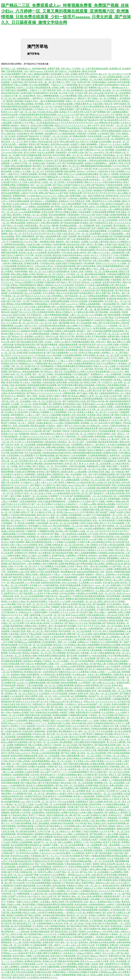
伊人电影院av (66, 179)
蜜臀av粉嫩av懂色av (84, 269)
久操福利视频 (71, 85)
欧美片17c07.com (97, 150)
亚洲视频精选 (23, 185)
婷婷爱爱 (119, 139)
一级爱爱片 (113, 163)
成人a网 (69, 815)
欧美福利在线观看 (116, 491)
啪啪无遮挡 (84, 967)
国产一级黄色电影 (42, 850)
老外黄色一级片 (119, 293)
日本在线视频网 (122, 179)
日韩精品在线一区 (28, 872)
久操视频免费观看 (121, 699)
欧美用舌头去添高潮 (20, 658)
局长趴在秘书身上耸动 (48, 142)
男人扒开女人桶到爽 (49, 225)
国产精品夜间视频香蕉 (47, 345)
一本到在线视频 (109, 304)
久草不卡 (100, 688)
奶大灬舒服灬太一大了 (105, 269)
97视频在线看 (17, 263)
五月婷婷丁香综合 (15, 317)
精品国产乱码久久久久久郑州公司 (82, 680)
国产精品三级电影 (49, 198)
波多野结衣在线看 (10, 115)
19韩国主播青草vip (83, 104)
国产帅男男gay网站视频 (32, 464)
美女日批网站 (61, 466)
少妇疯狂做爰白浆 (44, 423)
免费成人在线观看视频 (39, 207)
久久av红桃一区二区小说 (54, 615)
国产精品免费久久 (28, 593)
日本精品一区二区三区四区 (80, 190)
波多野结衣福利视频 (117, 823)
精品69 (91, 647)
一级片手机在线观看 (88, 577)
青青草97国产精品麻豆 (39, 144)
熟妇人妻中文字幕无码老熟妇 (106, 323)
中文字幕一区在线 (34, 255)
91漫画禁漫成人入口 (31, 588)
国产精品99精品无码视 (27, 342)
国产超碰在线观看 (41, 899)
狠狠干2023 (53, 179)
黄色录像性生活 (48, 434)
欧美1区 (86, 282)
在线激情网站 (38, 812)
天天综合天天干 (36, 418)
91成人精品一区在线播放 (108, 469)
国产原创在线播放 (10, 691)
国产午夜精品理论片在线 (102, 223)
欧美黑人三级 (88, 821)
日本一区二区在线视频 (79, 231)
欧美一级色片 (92, 277)
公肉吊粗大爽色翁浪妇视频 (23, 515)
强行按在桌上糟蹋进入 (78, 396)
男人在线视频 (123, 431)
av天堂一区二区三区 (56, 610)
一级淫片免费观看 (75, 780)
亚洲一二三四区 (21, 399)
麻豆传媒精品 (59, 328)
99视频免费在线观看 (78, 715)
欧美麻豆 (85, 147)
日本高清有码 (51, 131)
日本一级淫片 (71, 918)
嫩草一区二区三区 (75, 155)
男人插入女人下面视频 (74, 558)
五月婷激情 (101, 858)
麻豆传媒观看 (84, 236)
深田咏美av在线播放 (33, 661)
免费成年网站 (114, 336)
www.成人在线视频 (105, 404)
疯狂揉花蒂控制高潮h (108, 442)
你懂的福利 (50, 282)
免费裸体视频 (19, 196)
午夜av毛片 (116, 198)
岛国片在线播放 (117, 388)
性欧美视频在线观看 (117, 385)
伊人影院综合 (112, 588)
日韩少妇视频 (47, 791)
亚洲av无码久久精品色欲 (67, 79)
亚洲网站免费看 (113, 718)
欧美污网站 (93, 639)
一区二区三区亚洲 (59, 347)
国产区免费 (72, 656)
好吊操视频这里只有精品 (48, 539)
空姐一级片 (88, 474)
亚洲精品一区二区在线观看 (83, 658)
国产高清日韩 (31, 82)
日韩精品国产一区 (10, 853)
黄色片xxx (114, 737)
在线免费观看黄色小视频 (22, 269)
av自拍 (86, 255)
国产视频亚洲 (53, 472)
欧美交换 (47, 155)
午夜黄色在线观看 (65, 104)
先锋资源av (56, 899)
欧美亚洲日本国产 (51, 299)
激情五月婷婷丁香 (59, 288)
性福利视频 (115, 766)
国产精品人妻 (100, 664)
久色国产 (55, 850)
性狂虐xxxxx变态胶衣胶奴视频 (91, 158)
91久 (104, 561)
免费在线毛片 (46, 574)
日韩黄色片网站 (103, 758)
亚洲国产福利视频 (97, 877)
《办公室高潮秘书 (17, 558)
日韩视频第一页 (48, 228)
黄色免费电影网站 (25, 834)
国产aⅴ (110, 591)
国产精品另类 (63, 250)
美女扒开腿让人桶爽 (66, 510)
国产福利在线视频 (25, 79)
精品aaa (94, 956)
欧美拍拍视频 (86, 794)
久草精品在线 (80, 647)
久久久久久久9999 (107, 891)
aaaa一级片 (26, 802)
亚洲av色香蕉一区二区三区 (27, 488)
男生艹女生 (71, 82)
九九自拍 (6, 842)
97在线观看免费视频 (72, 355)
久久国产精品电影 (59, 317)
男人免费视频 (19, 139)
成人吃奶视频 (102, 566)
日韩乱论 (9, 447)
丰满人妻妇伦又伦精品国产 (112, 204)
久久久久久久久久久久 (81, 139)
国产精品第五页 (92, 120)
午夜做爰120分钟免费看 (101, 142)
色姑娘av (17, 712)
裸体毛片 (82, 98)
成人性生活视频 (9, 647)
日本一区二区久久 (93, 886)
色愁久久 (113, 775)
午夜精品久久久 (17, 261)
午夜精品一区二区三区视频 (35, 215)
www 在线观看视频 (74, 88)
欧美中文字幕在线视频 (96, 336)
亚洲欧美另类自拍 (33, 961)
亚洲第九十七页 (18, 726)
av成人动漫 (24, 572)
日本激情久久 (91, 334)
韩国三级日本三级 (115, 158)
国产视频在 (116, 423)
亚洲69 (115, 685)
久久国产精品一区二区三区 (110, 518)
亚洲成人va (96, 258)
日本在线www (8, 418)
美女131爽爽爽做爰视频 (48, 96)
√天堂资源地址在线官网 (103, 537)
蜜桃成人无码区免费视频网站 (20, 304)
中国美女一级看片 (55, 426)
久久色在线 (34, 769)
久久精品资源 (123, 366)
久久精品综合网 (88, 290)
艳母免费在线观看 (13, 347)
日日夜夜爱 (54, 612)
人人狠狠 (56, 975)
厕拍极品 (98, 190)
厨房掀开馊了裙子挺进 (120, 207)
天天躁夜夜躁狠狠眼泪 (98, 455)
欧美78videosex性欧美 (76, 615)
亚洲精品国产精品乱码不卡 (30, 136)
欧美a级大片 (55, 399)
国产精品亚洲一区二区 (76, 296)
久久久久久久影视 (114, 761)
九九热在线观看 (16, 491)
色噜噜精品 (64, 131)
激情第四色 (6, 702)
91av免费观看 (26, 455)
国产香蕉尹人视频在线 (67, 228)
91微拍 (113, 296)
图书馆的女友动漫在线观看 (103, 942)
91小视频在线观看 (67, 134)
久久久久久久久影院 (87, 518)
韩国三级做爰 (13, 750)
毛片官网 (109, 301)
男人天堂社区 (75, 282)
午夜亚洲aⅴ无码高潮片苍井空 (84, 431)
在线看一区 (123, 677)
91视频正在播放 (26, 179)
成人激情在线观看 (93, 90)
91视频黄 (55, 607)
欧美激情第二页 (85, 217)
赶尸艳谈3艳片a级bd (18, 815)
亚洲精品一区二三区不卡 (72, 169)
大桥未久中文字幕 (30, 193)
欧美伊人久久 (7, 112)
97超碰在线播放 (99, 82)
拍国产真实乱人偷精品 (47, 420)
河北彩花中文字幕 (36, 231)
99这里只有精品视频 (11, 664)
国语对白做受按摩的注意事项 (103, 161)
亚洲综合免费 (76, 193)
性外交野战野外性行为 (118, 547)
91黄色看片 (18, 123)
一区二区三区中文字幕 (73, 699)
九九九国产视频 (116, 959)
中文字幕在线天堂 (27, 891)
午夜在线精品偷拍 (73, 864)
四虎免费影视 (17, 415)
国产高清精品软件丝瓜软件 (27, 177)
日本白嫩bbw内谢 (79, 721)
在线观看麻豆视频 (101, 280)
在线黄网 (58, 209)
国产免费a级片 (26, 320)
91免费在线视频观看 (67, 934)
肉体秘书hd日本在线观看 (47, 712)
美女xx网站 (100, 612)
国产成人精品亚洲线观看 (101, 418)
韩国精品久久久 (26, 363)
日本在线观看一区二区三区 (23, 420)
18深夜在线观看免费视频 (104, 212)
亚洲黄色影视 (58, 556)
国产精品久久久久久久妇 (97, 115)
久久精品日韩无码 (121, 464)
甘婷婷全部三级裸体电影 (34, 731)
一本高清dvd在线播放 (121, 261)
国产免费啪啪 (91, 88)
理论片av (104, 534)
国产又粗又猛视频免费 (58, 353)
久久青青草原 (110, 539)
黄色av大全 (61, 293)
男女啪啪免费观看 (97, 299)
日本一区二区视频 (10, 466)
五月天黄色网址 (88, 512)
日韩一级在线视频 (68, 518)
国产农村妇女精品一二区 (48, 666)
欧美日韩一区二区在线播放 (118, 93)
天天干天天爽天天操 (11, 464)
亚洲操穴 (11, 569)
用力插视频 (75, 856)
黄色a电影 (35, 583)
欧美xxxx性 (78, 664)
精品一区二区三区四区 (62, 761)
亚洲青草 (125, 466)
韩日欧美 (104, 785)
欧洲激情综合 (17, 672)
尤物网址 (110, 501)
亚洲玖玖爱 (83, 693)
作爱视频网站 (100, 163)
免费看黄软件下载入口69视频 (15, 85)
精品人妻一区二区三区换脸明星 (44, 461)
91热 (81, 950)
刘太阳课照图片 (122, 404)
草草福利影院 (60, 450)
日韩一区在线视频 (73, 474)
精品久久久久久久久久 (46, 196)
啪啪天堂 (106, 339)
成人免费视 (58, 691)
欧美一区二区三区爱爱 (21, 374)
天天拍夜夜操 (114, 231)
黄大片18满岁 (85, 85)
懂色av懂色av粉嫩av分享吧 (23, 274)
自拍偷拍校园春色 (97, 904)
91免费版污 (30, 723)
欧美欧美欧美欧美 (97, 188)
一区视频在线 (73, 501)
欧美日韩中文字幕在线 (29, 412)
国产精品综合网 (9, 685)
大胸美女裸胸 (91, 780)
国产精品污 (62, 282)
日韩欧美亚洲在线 (118, 426)
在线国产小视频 (78, 144)
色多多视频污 (57, 74)
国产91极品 (82, 393)
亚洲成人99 (48, 961)
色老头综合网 (48, 212)
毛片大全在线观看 (33, 453)
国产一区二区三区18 (113, 772)
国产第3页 (57, 269)
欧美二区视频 (45, 545)
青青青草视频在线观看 (53, 380)
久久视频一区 (124, 263)
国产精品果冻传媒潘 (70, 223)
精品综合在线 (73, 244)
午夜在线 (34, 788)
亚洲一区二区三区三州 (37, 604)
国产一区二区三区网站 (43, 374)
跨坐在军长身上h (65, 937)
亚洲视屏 (107, 880)
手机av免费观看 (46, 837)
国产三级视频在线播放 (118, 112)
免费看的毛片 (105, 420)
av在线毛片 (40, 336)
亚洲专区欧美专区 (111, 886)
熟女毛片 (119, 769)
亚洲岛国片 (84, 942)
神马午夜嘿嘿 (32, 696)
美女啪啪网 (89, 263)
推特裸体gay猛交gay (68, 620)
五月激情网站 (74, 739)
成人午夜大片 (82, 142)
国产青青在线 (82, 921)
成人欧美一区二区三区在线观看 (64, 523)
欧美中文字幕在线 (93, 155)
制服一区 (60, 858)
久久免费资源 (83, 672)
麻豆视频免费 (103, 488)
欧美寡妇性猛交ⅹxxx (50, 123)
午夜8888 (82, 228)
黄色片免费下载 (103, 293)
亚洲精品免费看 (31, 263)
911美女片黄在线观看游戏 (39, 88)
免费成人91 (83, 642)
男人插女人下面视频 (109, 174)
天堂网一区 (50, 104)
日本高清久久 (70, 953)
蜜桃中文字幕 (61, 537)
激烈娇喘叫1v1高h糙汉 (98, 737)
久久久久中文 (118, 372)
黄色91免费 (7, 209)
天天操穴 (102, 547)
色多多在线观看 (95, 136)
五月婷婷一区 (21, 377)
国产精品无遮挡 (46, 428)
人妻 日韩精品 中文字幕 (96, 545)
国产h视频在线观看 (105, 290)
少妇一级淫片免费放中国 (93, 196)
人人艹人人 (80, 177)
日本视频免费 (27, 829)
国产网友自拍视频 (41, 561)
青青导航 (27, 580)
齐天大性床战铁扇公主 (66, 98)
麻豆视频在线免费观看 (95, 274)
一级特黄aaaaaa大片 (119, 88)
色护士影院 (86, 810)
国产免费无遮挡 (9, 90)
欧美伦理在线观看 (39, 477)
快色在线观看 (124, 82)
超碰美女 (39, 158)
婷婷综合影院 (35, 721)
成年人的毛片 (94, 125)
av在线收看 (96, 282)
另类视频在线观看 (104, 661)
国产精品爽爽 (99, 604)
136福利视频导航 (51, 585)
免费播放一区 (117, 777)
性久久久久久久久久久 (27, 428)
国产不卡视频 (98, 501)
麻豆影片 (30, 785)
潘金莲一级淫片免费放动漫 (51, 815)
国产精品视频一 (81, 161)
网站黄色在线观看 (10, 645)
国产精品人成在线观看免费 (48, 236)
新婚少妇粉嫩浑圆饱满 (21, 166)
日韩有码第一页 (73, 436)
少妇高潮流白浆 (50, 672)
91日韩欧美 (6, 139)
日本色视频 (69, 826)
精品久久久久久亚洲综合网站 (40, 217)
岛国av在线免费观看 (75, 277)
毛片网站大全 (11, 412)
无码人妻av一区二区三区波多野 (104, 693)
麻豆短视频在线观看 (39, 399)
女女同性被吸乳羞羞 (58, 894)
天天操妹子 (26, 482)
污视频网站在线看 (56, 409)
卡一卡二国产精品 (83, 280)
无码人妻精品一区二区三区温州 (19, 458)
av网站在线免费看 (37, 377)
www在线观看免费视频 (30, 212)
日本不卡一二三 (60, 772)
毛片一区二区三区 (10, 212)
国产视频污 (36, 485)
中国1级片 (35, 967)
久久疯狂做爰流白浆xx (27, 569)
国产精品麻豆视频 (73, 380)
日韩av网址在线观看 (50, 223)
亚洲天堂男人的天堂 (88, 74)
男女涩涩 (57, 526)
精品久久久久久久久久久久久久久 (71, 125)
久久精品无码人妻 (39, 894)
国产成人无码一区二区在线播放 (17, 401)
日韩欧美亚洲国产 (67, 109)
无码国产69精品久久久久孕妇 (78, 185)
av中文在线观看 (30, 545)
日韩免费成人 (58, 296)
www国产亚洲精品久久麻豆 (116, 136)
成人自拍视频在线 (75, 90)
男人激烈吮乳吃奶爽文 (37, 601)
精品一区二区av (74, 477)
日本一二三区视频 (63, 664)
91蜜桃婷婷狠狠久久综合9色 (40, 161)
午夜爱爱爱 (116, 280)
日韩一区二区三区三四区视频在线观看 (42, 907)
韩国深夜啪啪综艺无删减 (31, 285)
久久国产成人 (56, 528)
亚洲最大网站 (117, 309)
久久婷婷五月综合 (24, 117)
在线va (124, 85)
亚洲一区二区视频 (59, 515)
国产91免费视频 (46, 331)
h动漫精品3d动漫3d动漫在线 (86, 179)
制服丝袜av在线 (73, 328)
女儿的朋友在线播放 (67, 158)
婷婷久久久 (79, 829)
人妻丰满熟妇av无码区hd (90, 569)
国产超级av (38, 450)
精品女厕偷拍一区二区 (65, 369)
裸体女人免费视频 (119, 228)
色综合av (81, 171)
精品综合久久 (105, 128)
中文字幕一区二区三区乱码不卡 (55, 139)
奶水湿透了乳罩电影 (87, 415)
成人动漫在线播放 (21, 98)
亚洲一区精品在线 (32, 791)
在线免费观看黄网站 (41, 761)
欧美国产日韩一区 (56, 480)
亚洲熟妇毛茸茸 (111, 453)
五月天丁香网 (117, 358)
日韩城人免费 (58, 88)
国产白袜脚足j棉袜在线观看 (53, 807)
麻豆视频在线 (64, 750)
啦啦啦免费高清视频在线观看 (52, 656)
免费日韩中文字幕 (117, 956)
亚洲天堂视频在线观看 (32, 155)
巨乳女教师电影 (114, 596)
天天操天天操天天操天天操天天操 (29, 447)
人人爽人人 (63, 361)
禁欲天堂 (109, 104)
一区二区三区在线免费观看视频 (102, 288)
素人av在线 (97, 482)
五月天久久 (87, 328)
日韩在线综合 (51, 442)
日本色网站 (118, 147)
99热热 (44, 929)
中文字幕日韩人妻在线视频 (90, 650)
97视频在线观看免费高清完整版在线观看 (38, 115)
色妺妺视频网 (71, 577)
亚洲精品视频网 (60, 715)
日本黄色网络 (53, 339)
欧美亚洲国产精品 (67, 848)
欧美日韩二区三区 (80, 493)
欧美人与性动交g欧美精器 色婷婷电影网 (106, 350)
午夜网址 (121, 969)
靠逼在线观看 (8, 239)
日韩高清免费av (31, 225)
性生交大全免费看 (46, 152)
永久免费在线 (101, 123)
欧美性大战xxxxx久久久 (68, 512)
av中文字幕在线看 (116, 858)
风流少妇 (120, 748)
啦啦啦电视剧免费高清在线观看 (42, 385)
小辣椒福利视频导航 (72, 399)
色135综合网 (119, 542)
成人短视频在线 (22, 434)
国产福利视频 (37, 134)
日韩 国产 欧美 (91, 169)
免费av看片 (94, 393)
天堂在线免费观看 (75, 182)
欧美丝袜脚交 (55, 253)
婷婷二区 (13, 821)
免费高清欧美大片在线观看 (88, 712)
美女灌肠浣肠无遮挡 (38, 290)
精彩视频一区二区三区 (89, 918)
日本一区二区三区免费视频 (89, 234)
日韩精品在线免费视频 (19, 188)
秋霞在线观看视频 (31, 372)
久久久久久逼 (96, 499)
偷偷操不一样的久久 (20, 125)
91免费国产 (54, 496)
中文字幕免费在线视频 (44, 455)
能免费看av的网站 (76, 964)
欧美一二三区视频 (13, 888)
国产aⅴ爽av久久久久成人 (99, 253)
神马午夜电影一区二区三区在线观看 (101, 220)
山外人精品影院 (67, 591)
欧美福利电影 (17, 626)
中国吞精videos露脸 (108, 972)
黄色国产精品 (41, 469)
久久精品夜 (71, 217)
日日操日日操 (15, 653)
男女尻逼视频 (122, 117)
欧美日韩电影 (55, 604)
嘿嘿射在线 (64, 420)
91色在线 (88, 528)
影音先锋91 (18, 950)
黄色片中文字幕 (67, 336)
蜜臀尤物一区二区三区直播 (80, 634)
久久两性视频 (96, 921)
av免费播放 (78, 120)
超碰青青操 (113, 821)
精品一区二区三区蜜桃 (61, 150)
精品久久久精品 (29, 556)
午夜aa (56, 574)
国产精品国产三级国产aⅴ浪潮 (110, 512)
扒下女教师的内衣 (15, 242)
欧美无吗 (106, 447)
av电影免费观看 (104, 699)
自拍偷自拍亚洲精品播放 (87, 174)
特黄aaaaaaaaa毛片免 (60, 702)
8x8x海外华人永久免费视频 (53, 875)
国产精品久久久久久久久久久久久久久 (44, 393)
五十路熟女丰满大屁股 (84, 312)
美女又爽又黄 (69, 880)
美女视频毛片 (44, 288)
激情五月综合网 (108, 864)
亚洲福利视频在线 (121, 528)
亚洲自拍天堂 (22, 418)
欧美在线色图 (109, 520)
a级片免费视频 (82, 788)
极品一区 (110, 472)
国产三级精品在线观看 (48, 169)
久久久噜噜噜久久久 (64, 388)
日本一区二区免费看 (76, 791)
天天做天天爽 (81, 93)
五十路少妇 (81, 629)
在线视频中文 (124, 399)
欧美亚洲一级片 (29, 169)
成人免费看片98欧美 (92, 913)
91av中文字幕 (31, 242)
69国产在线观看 (70, 236)
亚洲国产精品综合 (34, 796)
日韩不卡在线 (86, 523)
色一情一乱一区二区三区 (85, 710)
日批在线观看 (85, 212)
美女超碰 (58, 626)
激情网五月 (112, 607)
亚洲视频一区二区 (89, 423)
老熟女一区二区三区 (75, 101)
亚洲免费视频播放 (69, 967)
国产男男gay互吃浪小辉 (62, 207)
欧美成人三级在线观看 (76, 639)
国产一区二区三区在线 (13, 299)
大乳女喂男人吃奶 (76, 152)
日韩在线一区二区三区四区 (49, 699)
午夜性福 (101, 558)
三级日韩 (104, 177)
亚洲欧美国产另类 (51, 942)
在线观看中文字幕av (42, 328)
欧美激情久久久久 (94, 101)
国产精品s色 (14, 336)
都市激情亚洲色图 (27, 910)
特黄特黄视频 (21, 271)
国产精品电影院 (26, 109)
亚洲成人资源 (77, 271)
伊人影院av (118, 696)
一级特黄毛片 (37, 98)
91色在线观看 (60, 804)
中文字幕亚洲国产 (81, 374)
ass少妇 (20, 683)
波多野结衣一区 (29, 190)
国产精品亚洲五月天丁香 (24, 923)
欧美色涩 (58, 837)
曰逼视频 (85, 258)
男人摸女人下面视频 (68, 390)
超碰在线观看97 (65, 829)
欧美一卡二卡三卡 (15, 142)
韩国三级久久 (100, 523)
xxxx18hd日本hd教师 (61, 853)
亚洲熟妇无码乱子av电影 (59, 723)
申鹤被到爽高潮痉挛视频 (107, 647)
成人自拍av (16, 520)
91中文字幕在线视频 (52, 669)
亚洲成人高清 (100, 823)
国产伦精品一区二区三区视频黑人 (103, 98)
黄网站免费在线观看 (60, 301)
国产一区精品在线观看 (27, 764)
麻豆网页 (37, 166)
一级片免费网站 (34, 564)
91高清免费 (21, 247)
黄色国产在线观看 (23, 848)
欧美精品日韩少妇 (112, 101)
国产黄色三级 (51, 629)
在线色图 (56, 883)
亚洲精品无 (64, 201)
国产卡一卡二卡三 (51, 856)
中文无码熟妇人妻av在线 (75, 645)
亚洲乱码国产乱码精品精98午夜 (31, 353)
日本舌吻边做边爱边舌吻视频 (52, 326)
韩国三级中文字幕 (93, 526)
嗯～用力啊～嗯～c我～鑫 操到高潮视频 (91, 309)
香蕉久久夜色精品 (81, 729)
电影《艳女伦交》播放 (101, 342)
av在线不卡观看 (106, 407)
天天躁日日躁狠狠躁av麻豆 (115, 247)
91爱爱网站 (83, 198)
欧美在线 (126, 645)
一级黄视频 (111, 612)
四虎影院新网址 (24, 688)
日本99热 (102, 620)
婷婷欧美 (33, 553)
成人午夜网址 (7, 271)
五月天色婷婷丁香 (77, 347)
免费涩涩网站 (88, 883)
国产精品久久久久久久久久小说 (21, 280)
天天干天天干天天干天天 (89, 626)
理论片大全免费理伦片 (107, 363)
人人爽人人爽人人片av (43, 482)
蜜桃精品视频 (8, 247)
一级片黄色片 (100, 445)
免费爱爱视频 (23, 894)
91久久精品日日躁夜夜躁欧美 (104, 239)
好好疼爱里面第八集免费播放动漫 (60, 572)
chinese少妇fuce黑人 (92, 361)
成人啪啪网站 (41, 179)
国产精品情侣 (99, 185)
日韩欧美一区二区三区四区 (35, 577)
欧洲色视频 (85, 537)
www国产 (87, 515)
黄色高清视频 (29, 904)
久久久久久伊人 (22, 485)
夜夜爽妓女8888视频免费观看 (83, 547)
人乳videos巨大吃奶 (115, 615)
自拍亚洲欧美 (30, 96)
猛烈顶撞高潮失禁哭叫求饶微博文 (90, 599)
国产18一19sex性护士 (95, 152)
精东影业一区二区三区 (69, 442)
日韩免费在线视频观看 (93, 399)
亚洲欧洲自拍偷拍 (94, 307)
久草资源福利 (13, 455)
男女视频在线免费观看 (41, 204)
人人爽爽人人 (105, 780)
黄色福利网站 (45, 764)
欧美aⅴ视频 (114, 123)
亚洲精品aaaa (21, 642)
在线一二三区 (49, 510)
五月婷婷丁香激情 (101, 777)
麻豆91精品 (31, 250)
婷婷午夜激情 (121, 104)
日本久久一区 (21, 334)
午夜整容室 (83, 556)
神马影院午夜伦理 (88, 345)
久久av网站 (59, 423)
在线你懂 (112, 82)
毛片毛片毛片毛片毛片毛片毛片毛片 (71, 77)
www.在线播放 (96, 315)
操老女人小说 (63, 434)
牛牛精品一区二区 (75, 274)
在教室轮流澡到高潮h (51, 583)
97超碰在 (59, 710)
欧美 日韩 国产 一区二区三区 (40, 77)
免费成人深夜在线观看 (65, 331)
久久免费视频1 (73, 258)
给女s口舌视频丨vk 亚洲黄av (38, 902)
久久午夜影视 (7, 766)
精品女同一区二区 (38, 409)
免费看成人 (58, 764)
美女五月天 (43, 558)
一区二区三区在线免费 (103, 861)
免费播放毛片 (95, 247)
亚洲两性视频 (91, 420)
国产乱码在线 (67, 339)
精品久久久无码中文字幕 (115, 799)
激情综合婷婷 (123, 829)
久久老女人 (94, 439)
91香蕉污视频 (113, 345)
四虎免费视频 (72, 350)
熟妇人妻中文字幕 (47, 639)
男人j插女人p (39, 677)
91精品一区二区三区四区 (54, 182)
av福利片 (111, 904)
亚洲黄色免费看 (98, 764)
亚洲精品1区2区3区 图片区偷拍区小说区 (51, 861)
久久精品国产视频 (106, 134)
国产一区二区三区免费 (41, 185)
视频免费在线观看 (106, 507)
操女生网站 (100, 564)
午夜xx (76, 150)
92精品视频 (7, 850)
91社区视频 (60, 566)
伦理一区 (5, 591)
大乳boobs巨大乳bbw (44, 266)
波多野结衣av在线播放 (77, 534)
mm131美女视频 (54, 355)
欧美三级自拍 (104, 415)
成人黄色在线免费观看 (100, 788)
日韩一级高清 (106, 572)
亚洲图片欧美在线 (70, 812)
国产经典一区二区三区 (35, 794)
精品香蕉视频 (66, 742)
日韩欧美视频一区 (22, 209)
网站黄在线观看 (18, 223)
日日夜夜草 (116, 666)
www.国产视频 (8, 288)
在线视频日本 (51, 134)
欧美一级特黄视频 (61, 323)
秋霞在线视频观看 (26, 547)
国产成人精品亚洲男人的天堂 (114, 120)
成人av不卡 (103, 88)
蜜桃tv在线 (125, 442)
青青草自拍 (69, 280)
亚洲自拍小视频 (30, 656)
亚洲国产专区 (28, 712)
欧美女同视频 (27, 972)
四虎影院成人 (124, 840)
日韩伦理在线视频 (77, 466)
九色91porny (45, 853)
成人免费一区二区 (122, 382)
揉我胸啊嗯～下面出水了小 (51, 85)
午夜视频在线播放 (90, 128)
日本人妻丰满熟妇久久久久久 (47, 117)
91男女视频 (20, 629)
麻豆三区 (110, 748)
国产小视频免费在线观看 (63, 888)
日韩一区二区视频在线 (84, 580)
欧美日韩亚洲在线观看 (78, 804)
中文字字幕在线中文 (39, 350)
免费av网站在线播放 (24, 104)
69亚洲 (46, 637)
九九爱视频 (84, 583)
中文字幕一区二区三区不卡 (27, 566)
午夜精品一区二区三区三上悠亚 (19, 804)
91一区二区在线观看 (34, 921)
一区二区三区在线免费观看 (82, 661)
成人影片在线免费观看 (21, 926)
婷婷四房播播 (112, 642)
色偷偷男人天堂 (54, 163)
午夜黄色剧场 (110, 888)
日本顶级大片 (36, 585)
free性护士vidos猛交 (66, 948)
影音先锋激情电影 (35, 442)
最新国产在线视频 (15, 915)
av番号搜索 (104, 242)
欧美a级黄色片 (124, 296)
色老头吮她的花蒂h (96, 615)
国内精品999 (71, 637)
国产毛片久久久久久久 (59, 439)
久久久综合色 (122, 269)
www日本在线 (34, 880)
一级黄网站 (22, 144)
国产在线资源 (109, 623)
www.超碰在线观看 (62, 493)
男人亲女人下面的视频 (31, 382)
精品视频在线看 (121, 721)
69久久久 (95, 255)
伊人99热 (33, 85)
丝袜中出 (25, 204)
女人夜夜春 (11, 547)
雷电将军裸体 (96, 804)
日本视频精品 (25, 407)
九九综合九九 (79, 358)
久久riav (61, 639)
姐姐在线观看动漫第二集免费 (28, 147)
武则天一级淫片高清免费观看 (58, 821)
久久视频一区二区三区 (33, 171)
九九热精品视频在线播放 (58, 520)
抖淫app (18, 282)
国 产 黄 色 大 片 (20, 409)
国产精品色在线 (90, 826)
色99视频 (39, 104)
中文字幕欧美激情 (17, 77)
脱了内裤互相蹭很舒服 (105, 653)
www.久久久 (72, 304)
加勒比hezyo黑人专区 (105, 883)
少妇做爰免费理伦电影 (47, 869)
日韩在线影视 (49, 382)
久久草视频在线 (96, 377)
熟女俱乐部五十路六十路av (37, 317)
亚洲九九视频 (124, 612)
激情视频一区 (82, 247)
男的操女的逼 (22, 220)
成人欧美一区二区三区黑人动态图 (112, 355)
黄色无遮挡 (16, 190)
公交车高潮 (25, 812)
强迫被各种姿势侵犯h (100, 198)
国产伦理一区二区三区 (109, 334)
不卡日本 (49, 450)
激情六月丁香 (27, 512)
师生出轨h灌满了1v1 (58, 363)
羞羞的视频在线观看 (69, 345)
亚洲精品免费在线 (67, 320)
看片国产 (63, 198)
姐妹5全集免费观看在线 (88, 572)
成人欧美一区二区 (111, 90)
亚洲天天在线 (19, 315)
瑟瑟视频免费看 (96, 301)
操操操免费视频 (44, 445)
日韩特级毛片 (59, 780)
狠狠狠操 (98, 783)
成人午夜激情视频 (112, 499)
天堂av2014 (86, 215)
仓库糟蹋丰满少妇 (89, 891)
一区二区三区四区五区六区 (104, 496)
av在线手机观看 (32, 772)
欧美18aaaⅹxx (112, 106)
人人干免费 (65, 601)
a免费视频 (28, 718)
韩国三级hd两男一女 (36, 729)
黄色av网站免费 (67, 142)
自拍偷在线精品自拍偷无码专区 (57, 453)
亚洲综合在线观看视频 (21, 677)
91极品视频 (55, 415)
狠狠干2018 (121, 915)
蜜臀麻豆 (70, 599)
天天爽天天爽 (84, 542)
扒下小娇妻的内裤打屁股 (88, 510)
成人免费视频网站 (104, 675)
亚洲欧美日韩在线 (23, 610)
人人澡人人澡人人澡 (120, 658)
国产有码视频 (72, 531)
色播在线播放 (41, 304)
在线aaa (81, 953)
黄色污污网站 (30, 142)
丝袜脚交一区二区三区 (79, 769)
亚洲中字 (90, 853)
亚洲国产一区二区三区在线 (56, 136)
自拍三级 (37, 361)
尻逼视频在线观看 (58, 190)
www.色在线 (96, 583)
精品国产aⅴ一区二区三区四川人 (51, 274)
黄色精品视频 (95, 623)
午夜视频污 (47, 880)
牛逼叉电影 (98, 104)
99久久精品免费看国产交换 (14, 74)
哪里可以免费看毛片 (85, 591)
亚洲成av (73, 693)
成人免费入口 (59, 82)
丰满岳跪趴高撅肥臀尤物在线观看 (60, 171)
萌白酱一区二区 (62, 658)
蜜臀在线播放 (59, 972)
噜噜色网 (15, 812)
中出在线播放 (96, 842)
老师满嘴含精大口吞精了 (20, 328)
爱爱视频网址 (40, 320)
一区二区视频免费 (86, 225)
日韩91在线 (17, 152)
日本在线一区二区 (88, 507)
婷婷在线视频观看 (69, 683)
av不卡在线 (18, 225)
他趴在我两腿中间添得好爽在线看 (109, 634)
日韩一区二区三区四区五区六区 (25, 366)
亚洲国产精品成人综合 (81, 604)
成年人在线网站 (65, 842)
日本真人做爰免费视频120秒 (101, 285)
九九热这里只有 (67, 177)
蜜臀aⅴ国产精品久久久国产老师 (54, 193)
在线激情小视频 (56, 174)
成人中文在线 (39, 112)
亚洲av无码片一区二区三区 (21, 158)
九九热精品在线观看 (102, 940)
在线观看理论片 (24, 867)
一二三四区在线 (113, 672)
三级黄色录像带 (14, 556)
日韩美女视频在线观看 (111, 131)
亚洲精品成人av (40, 580)
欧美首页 (39, 79)
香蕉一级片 (68, 269)
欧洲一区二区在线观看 (81, 323)
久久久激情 (86, 501)
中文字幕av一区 (32, 123)
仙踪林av (89, 163)
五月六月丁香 (39, 848)
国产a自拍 (107, 913)
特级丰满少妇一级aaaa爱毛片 (59, 596)
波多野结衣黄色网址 (112, 282)
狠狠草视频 (44, 491)
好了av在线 (122, 791)
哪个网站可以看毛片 (121, 415)
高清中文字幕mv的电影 (90, 353)
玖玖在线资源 (100, 217)
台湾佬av (17, 171)
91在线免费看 (21, 721)
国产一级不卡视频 (13, 496)
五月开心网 (118, 420)
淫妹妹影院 (61, 152)
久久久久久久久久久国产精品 (71, 115)
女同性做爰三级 (76, 382)
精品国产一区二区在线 (100, 704)
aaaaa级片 (19, 326)
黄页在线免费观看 (57, 215)
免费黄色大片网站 (75, 886)
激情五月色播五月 (64, 312)
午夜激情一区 (120, 418)
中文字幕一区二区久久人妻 (23, 539)
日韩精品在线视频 (99, 729)
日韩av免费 (21, 880)
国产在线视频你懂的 (24, 469)
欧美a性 (5, 975)
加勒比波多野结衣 (105, 669)
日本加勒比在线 (47, 263)
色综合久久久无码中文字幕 (84, 750)
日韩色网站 (93, 204)
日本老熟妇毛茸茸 (96, 472)
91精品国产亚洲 (18, 631)
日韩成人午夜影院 (79, 188)
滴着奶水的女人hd (67, 672)
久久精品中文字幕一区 (12, 96)
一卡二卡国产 (107, 179)
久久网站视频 (107, 894)
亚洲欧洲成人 (117, 926)
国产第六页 (90, 669)
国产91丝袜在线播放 (86, 266)
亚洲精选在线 (113, 188)
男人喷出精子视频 (85, 612)
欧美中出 (19, 474)
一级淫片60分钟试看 (119, 950)
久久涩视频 (108, 569)
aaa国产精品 (111, 450)
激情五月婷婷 (32, 574)
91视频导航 (31, 531)
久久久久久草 (72, 777)
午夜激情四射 (73, 215)
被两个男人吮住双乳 (11, 482)
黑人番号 (110, 152)
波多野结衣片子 (60, 867)
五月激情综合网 (56, 577)
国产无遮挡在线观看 (64, 161)
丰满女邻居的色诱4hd (112, 182)
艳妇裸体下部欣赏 (61, 431)
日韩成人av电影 (31, 258)
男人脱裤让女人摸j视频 (73, 669)
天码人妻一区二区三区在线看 (15, 461)
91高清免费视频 (65, 796)
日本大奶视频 (114, 201)
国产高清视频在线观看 (73, 163)
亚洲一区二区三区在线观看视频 (30, 596)
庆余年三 (21, 88)
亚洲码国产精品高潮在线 (69, 128)
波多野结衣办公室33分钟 (13, 680)
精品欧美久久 (7, 469)
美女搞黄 (108, 147)
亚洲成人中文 (66, 112)
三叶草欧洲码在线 (41, 956)
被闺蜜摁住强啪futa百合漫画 (48, 834)
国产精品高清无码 (15, 339)
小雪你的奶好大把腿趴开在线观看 (31, 766)
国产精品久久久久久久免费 (89, 880)
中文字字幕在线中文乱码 (98, 358)
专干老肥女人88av (82, 761)
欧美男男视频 (29, 699)
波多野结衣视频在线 (74, 220)
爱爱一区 (75, 250)
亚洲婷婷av (7, 399)
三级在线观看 (42, 523)
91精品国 (120, 472)
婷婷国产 (115, 488)
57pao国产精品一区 (44, 804)
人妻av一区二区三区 (79, 315)
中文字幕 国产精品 (112, 482)
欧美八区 (123, 163)
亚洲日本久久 (88, 585)
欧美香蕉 (9, 147)
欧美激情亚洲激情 (46, 312)
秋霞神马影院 (112, 196)
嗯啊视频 (81, 307)
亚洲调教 (121, 171)
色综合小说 (124, 109)
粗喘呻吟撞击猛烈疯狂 (15, 244)
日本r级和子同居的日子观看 (66, 106)
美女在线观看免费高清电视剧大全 (22, 739)
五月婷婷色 (73, 537)
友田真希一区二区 (118, 326)
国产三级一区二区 (23, 112)
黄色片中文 (90, 699)
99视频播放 (53, 320)
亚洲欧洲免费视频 (119, 215)
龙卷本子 (69, 647)
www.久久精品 (22, 350)
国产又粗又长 (7, 445)
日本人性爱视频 (122, 255)
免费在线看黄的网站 (16, 537)
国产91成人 (36, 637)
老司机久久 (51, 239)
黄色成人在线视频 (10, 407)
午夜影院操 (36, 856)
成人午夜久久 (75, 734)
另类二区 (15, 807)
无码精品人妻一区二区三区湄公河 (102, 347)
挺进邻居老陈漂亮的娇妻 (99, 485)
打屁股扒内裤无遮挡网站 (31, 120)
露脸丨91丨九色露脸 (67, 642)
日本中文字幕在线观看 (15, 439)
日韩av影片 (60, 217)
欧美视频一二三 (20, 207)
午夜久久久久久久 (10, 120)
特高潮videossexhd (21, 959)
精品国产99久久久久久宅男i (24, 312)
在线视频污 (104, 910)
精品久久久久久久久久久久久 (37, 436)
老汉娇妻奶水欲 (58, 491)
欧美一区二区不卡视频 (105, 969)
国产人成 (71, 239)
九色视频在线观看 (77, 458)
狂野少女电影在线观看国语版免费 (85, 461)
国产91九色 (105, 685)
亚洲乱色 (19, 493)
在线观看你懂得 (111, 79)
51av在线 (31, 196)
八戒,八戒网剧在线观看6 (39, 74)
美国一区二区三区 (49, 620)
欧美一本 (61, 90)
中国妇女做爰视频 (21, 128)
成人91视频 (72, 326)
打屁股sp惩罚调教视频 (29, 228)
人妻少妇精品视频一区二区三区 (72, 377)
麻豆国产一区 (119, 896)
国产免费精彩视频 (13, 169)
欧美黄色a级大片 (26, 266)
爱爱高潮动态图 (33, 715)
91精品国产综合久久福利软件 (91, 450)
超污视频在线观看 (78, 136)
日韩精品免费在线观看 (42, 209)
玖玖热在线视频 (68, 593)
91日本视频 (16, 699)
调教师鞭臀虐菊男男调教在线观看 (96, 166)
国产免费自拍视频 (85, 564)
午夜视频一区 (87, 653)
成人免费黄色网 (48, 488)
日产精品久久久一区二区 (46, 109)
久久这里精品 (73, 147)
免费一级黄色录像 (66, 247)
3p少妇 (111, 412)
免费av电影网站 (117, 785)
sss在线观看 (30, 869)
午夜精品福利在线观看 (65, 266)
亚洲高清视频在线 (64, 580)
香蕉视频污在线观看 (93, 850)
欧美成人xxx (75, 588)
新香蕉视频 (100, 436)
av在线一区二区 (86, 531)
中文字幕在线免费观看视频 (39, 883)
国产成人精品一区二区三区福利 (85, 131)
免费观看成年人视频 (96, 466)
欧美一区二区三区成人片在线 (103, 396)
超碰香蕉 (108, 896)
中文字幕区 (43, 190)
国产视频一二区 (58, 534)
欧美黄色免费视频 (75, 959)
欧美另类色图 (11, 228)
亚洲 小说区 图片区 (32, 182)
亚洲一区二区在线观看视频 (19, 734)
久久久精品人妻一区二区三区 (20, 323)
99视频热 (55, 334)
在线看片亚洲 (67, 472)
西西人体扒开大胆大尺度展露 (92, 96)
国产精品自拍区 (41, 528)
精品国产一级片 (84, 331)
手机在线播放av (30, 347)
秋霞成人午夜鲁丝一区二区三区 (92, 412)
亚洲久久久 (106, 439)
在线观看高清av (68, 969)
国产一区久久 (43, 415)
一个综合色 (65, 574)
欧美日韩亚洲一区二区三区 (57, 418)
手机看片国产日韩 (76, 807)
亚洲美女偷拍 (39, 163)
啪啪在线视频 (25, 388)
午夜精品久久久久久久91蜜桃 (100, 550)
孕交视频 (109, 734)
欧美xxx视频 (53, 112)
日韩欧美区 (82, 134)
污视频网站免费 (106, 277)
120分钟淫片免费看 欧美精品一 (57, 120)
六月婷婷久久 (55, 469)
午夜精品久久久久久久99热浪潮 (59, 285)
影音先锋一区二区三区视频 (108, 369)
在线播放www (76, 850)
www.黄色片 (66, 342)
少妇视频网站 (77, 445)
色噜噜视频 (30, 474)
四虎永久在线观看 (98, 948)
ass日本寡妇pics (94, 932)
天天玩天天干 (107, 255)
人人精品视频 (80, 472)
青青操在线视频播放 (106, 829)
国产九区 (106, 361)
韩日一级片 (89, 566)
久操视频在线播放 (83, 691)
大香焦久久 (49, 79)
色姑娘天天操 (31, 101)
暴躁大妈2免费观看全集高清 (20, 528)
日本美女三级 (39, 734)
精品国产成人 (124, 244)
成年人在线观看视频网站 (86, 553)
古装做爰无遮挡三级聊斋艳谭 (50, 474)
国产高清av (58, 185)
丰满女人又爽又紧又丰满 (90, 390)
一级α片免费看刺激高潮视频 (52, 101)
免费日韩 (114, 945)
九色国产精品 (17, 82)
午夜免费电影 (97, 867)
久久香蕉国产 (85, 683)
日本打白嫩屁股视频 (50, 967)
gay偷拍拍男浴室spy (66, 307)
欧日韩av (60, 531)
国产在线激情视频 (80, 418)
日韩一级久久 (90, 902)
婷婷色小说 (121, 152)
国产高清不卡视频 (101, 215)
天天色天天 (51, 726)
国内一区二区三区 (87, 731)
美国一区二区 (15, 234)
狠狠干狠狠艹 (113, 466)
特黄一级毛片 (87, 244)
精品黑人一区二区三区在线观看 (108, 794)
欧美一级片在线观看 (102, 691)
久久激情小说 (58, 436)
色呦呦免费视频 (69, 975)
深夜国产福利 (104, 228)
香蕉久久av (69, 174)
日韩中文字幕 (51, 921)
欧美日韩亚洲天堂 (63, 309)
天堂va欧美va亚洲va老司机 (74, 253)
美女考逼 (54, 93)
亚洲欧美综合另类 (43, 972)
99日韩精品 (47, 244)
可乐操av (27, 561)
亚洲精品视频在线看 (40, 932)
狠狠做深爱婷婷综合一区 (112, 393)
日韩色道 (73, 198)
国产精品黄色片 (63, 455)
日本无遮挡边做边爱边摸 (55, 634)
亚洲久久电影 (53, 396)
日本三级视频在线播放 (55, 926)
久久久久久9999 (68, 612)
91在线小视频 (86, 812)
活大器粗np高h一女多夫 (43, 309)
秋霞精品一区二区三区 (73, 526)
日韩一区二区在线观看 (17, 290)
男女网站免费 (7, 369)
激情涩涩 (62, 239)
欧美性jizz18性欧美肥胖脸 (73, 666)
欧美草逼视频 (100, 328)
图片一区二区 (98, 748)
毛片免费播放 (47, 566)
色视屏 (50, 766)
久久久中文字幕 (107, 831)
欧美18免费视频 (95, 896)
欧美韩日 (41, 472)
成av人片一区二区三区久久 (111, 74)
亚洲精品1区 (57, 220)
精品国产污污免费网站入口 (43, 128)
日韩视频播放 (51, 201)
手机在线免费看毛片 (14, 131)
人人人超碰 (121, 712)
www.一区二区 (103, 585)
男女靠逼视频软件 (85, 320)
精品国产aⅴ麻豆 (31, 810)
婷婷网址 (106, 353)
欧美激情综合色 (70, 469)
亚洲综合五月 (33, 223)
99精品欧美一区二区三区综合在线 (68, 545)
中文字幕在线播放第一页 (104, 515)
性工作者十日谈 (67, 93)
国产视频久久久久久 (73, 209)
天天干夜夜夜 (116, 115)
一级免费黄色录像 (46, 242)
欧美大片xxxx (123, 593)
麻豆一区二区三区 (69, 942)
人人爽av (33, 647)
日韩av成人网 (118, 796)
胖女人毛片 (40, 518)
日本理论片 (92, 171)
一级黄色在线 (122, 507)
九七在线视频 (89, 488)
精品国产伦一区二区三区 (54, 147)
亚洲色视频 (62, 382)
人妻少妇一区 (111, 629)
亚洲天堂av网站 (45, 872)
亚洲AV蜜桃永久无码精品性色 (74, 299)
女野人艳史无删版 (101, 261)
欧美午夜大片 (93, 177)
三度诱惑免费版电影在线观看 (117, 850)
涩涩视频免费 (118, 253)
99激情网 (69, 691)
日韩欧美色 (118, 675)
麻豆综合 (57, 255)
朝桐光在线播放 (121, 661)
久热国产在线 (111, 244)
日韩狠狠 (92, 134)
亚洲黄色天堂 (21, 553)
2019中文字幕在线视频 (113, 234)
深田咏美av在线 (24, 361)
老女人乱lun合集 (96, 93)
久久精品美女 (57, 623)
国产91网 (84, 150)
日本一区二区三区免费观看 (49, 280)
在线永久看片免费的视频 (42, 125)
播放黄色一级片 (63, 242)
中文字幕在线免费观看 (21, 823)
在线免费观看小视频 (48, 788)
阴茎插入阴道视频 (15, 101)
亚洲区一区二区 (19, 161)
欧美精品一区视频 (80, 242)
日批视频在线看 (73, 910)
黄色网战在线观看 (68, 225)
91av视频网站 (116, 872)
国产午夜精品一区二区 (15, 423)
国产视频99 (125, 693)
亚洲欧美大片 (100, 818)
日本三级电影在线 (43, 269)
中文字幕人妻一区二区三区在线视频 (36, 645)
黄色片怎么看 (52, 336)
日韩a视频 (95, 899)
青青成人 (15, 285)
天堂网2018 (50, 98)
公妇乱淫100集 (34, 244)
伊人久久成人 (114, 169)
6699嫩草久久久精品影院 (42, 369)
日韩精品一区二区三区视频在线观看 (106, 77)
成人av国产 (119, 580)
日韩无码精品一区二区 (113, 155)
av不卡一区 (60, 791)
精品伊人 (35, 434)
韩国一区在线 (45, 342)
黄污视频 (99, 244)
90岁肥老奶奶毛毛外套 (37, 439)
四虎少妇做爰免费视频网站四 (111, 266)
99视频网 (45, 412)
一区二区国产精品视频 (47, 748)
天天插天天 (107, 382)
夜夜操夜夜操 (83, 239)
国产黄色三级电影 (107, 826)
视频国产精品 (49, 721)
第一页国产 (122, 304)
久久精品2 (101, 591)
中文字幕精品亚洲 (49, 177)
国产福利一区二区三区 (72, 117)
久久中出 (117, 166)
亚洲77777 (33, 815)
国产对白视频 (97, 147)
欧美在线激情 (81, 904)
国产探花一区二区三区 (39, 150)
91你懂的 (73, 894)
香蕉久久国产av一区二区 (72, 334)
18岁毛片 (47, 745)
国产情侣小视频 (69, 753)
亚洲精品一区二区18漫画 (91, 79)
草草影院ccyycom (9, 953)
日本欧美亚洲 (43, 877)
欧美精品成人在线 (31, 550)
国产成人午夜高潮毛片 (114, 307)
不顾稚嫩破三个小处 (73, 528)
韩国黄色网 (74, 290)
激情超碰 (80, 336)
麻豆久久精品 (39, 610)
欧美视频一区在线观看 (116, 150)
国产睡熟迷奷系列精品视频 (67, 961)
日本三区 (72, 412)
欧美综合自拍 (100, 491)
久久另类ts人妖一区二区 (19, 309)
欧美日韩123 (104, 423)
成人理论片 (6, 355)
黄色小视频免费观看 (25, 236)
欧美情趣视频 (51, 390)
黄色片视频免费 (50, 564)
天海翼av (85, 869)
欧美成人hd (24, 253)
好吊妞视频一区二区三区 (41, 106)
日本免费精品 (102, 207)
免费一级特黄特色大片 (97, 201)
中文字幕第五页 (78, 201)
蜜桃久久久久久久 (93, 182)
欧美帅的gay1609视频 (111, 645)
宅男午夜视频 (89, 355)
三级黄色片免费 (49, 937)
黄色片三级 (74, 794)
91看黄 (64, 396)
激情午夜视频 (19, 217)
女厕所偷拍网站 (123, 942)
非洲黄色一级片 (9, 510)
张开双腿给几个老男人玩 (40, 526)
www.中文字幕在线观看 (77, 618)
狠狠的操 (104, 934)
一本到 (56, 342)
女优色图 (47, 255)
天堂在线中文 (81, 285)
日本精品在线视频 (32, 299)
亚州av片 (27, 888)
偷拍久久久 (65, 831)
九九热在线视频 (9, 266)
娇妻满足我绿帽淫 (91, 380)
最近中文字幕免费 (77, 288)
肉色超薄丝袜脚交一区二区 (27, 710)
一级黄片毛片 (13, 174)
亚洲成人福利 (106, 721)
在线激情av (115, 637)
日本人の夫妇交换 (61, 696)
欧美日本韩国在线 (17, 393)
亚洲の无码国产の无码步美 (76, 837)
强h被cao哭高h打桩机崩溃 (13, 531)
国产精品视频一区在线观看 (108, 312)
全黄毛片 (56, 818)
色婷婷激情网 (113, 96)
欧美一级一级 (45, 82)
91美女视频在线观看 (58, 290)
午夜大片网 (38, 390)
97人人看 (17, 942)
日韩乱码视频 (88, 436)
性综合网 (34, 707)
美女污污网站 (75, 361)
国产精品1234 (22, 239)
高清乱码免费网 (40, 404)
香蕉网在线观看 (114, 618)
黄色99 (58, 212)
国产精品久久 (107, 510)
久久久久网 (122, 883)
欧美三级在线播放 (41, 823)
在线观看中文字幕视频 (34, 282)
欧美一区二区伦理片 (96, 791)
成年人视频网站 (12, 967)
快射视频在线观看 (81, 342)
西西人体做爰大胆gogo (53, 261)
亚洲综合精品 (89, 404)
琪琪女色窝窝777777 (34, 131)
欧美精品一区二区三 (96, 607)
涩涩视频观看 (77, 420)
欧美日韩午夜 (84, 82)
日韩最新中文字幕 (21, 637)
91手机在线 (40, 355)
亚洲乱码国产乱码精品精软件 (106, 85)
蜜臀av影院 (113, 948)
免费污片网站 (11, 179)
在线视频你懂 (33, 139)
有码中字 (104, 956)
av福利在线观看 (46, 950)
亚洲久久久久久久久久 (106, 263)
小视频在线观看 (9, 534)
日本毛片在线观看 (79, 301)
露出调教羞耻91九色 (68, 731)
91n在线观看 (70, 542)
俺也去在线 (121, 285)
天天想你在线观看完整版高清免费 (82, 428)
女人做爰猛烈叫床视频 (59, 188)
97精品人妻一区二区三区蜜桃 (16, 945)
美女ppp (40, 910)
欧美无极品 (122, 212)
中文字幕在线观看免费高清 (52, 258)
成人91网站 (123, 193)
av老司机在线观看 (116, 545)
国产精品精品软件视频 (63, 553)
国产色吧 (85, 856)
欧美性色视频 (11, 109)
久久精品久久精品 (19, 150)
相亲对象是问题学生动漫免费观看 (99, 117)
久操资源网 (89, 688)
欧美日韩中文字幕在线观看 (105, 923)
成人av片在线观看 (39, 253)
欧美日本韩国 (59, 155)
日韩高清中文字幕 (107, 171)
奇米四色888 (23, 788)
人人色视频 (58, 542)
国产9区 (77, 815)
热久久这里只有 (49, 896)
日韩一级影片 (55, 945)
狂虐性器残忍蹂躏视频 (21, 277)
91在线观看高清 (109, 461)
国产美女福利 (105, 577)
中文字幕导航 (111, 109)
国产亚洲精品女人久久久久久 (90, 109)
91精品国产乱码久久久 (12, 182)
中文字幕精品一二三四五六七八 (94, 326)
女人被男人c (50, 158)
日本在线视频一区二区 (40, 220)
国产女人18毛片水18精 (75, 426)
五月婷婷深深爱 (16, 293)
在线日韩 (5, 258)
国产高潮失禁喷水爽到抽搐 (71, 385)
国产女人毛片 (31, 326)
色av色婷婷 (90, 829)
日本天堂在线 (111, 399)
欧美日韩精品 (104, 434)
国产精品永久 (37, 201)
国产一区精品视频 (89, 442)
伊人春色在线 (23, 918)
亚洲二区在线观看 (104, 225)
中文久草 (97, 631)
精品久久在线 (13, 204)
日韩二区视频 (71, 74)
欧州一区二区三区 (108, 593)
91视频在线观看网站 (45, 785)
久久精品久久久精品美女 (94, 477)
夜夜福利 (110, 764)
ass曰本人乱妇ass (115, 328)
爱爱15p (83, 350)
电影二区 (38, 618)
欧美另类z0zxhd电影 (60, 144)
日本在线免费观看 (73, 766)
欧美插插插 (21, 385)
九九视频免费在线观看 (39, 334)
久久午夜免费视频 (69, 96)
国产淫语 (92, 228)
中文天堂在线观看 (116, 523)
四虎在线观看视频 (39, 188)
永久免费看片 (44, 556)
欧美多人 (89, 445)
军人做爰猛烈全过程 (52, 166)
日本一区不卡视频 (101, 739)
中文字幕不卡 (109, 258)
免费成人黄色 (31, 626)
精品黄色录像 (17, 453)
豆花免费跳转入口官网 (75, 372)
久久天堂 (74, 353)
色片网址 (72, 450)
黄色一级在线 (45, 691)
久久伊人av (20, 442)
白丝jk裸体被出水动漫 (101, 542)
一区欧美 (5, 263)
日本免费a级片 (49, 361)
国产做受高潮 (49, 90)
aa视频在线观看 (73, 480)
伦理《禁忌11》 (119, 434)
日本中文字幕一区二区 (48, 831)
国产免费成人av (112, 812)
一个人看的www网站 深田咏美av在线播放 (97, 504)
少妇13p (104, 918)
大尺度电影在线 (48, 675)
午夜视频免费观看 (112, 650)
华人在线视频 (27, 336)
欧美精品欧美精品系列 (117, 299)
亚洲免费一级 (17, 258)
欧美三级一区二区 (79, 434)
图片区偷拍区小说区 (72, 404)
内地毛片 (92, 434)
